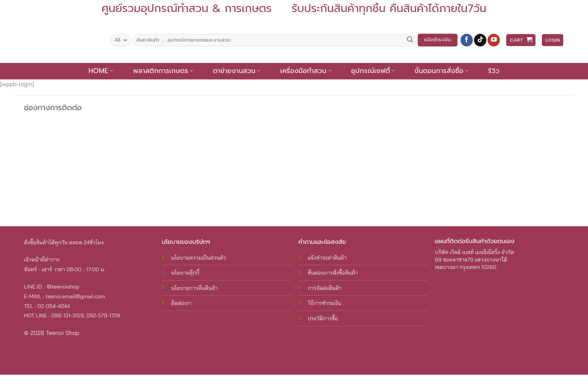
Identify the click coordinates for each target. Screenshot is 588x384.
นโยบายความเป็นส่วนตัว (198, 258)
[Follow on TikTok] (480, 40)
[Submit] (410, 40)
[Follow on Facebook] (467, 40)
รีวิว (494, 71)
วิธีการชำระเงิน (324, 303)
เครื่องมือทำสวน (306, 71)
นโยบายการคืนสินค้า (194, 288)
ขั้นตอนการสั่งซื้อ (442, 71)
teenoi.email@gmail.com (75, 296)
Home (101, 71)
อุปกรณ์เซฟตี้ (373, 71)
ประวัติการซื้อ (323, 318)
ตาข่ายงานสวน (237, 71)
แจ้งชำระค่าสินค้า (327, 258)
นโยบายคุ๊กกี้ (185, 273)
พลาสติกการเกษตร (163, 71)
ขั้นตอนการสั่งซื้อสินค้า (333, 273)
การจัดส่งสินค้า (324, 288)
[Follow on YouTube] (494, 40)
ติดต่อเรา (181, 303)
